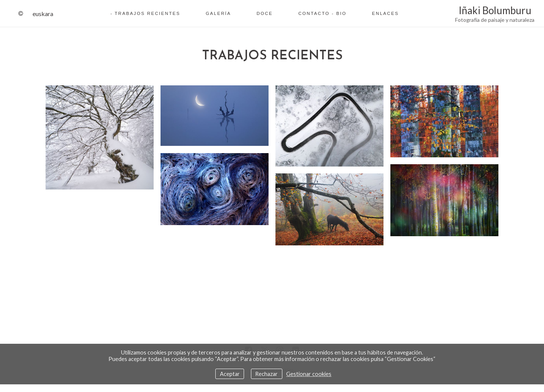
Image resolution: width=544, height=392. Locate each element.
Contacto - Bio (323, 13)
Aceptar (230, 374)
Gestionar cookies (309, 374)
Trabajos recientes (147, 13)
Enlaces (385, 13)
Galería (218, 13)
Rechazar (266, 374)
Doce (265, 13)
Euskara (43, 14)
